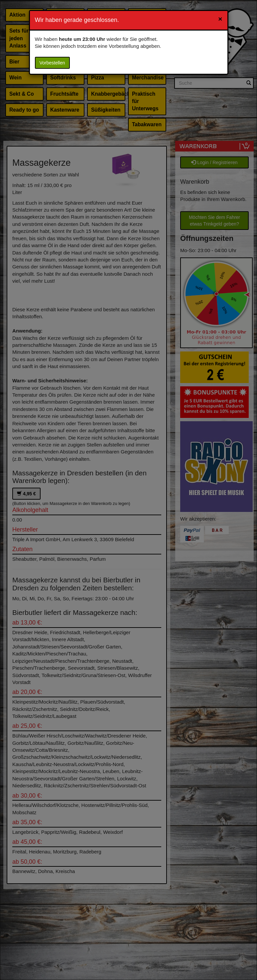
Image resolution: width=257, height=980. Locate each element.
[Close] (220, 19)
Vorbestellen (52, 63)
